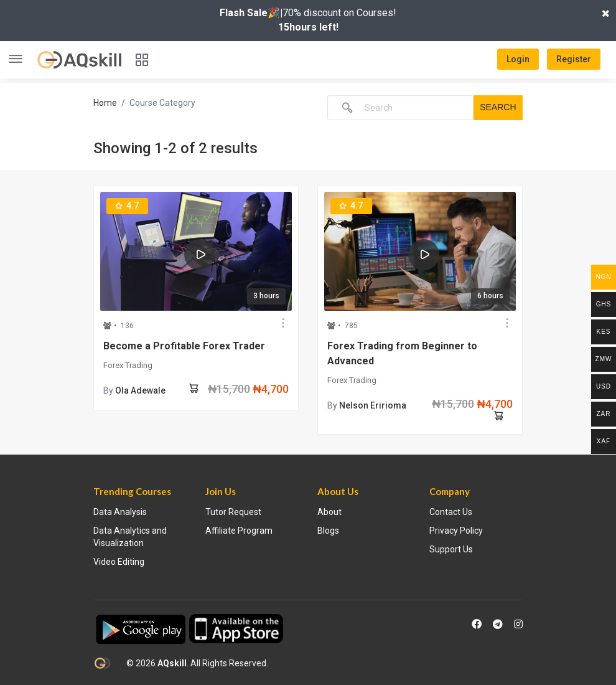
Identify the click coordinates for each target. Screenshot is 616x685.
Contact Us (451, 512)
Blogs (328, 531)
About (329, 512)
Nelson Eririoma (373, 405)
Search (498, 107)
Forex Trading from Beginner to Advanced (402, 353)
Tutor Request (233, 512)
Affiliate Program (239, 531)
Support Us (451, 549)
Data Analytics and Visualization (130, 537)
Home (105, 103)
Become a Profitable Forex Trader (184, 346)
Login (518, 59)
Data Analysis (120, 512)
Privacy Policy (456, 531)
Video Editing (119, 562)
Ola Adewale (140, 390)
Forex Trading (128, 365)
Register (574, 59)
